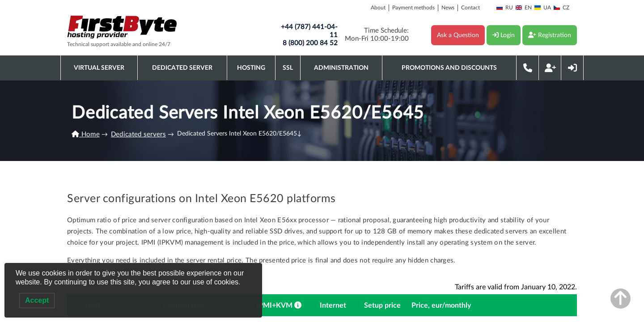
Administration (341, 68)
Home (86, 134)
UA (542, 8)
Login (504, 35)
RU (504, 8)
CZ (561, 8)
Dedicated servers (138, 134)
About (378, 8)
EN (523, 8)
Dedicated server (182, 68)
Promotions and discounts (449, 68)
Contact (470, 8)
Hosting (251, 68)
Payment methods (413, 8)
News (448, 8)
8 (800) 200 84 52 (310, 43)
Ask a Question (458, 35)
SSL (288, 68)
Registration (550, 35)
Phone (528, 68)
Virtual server (99, 68)
